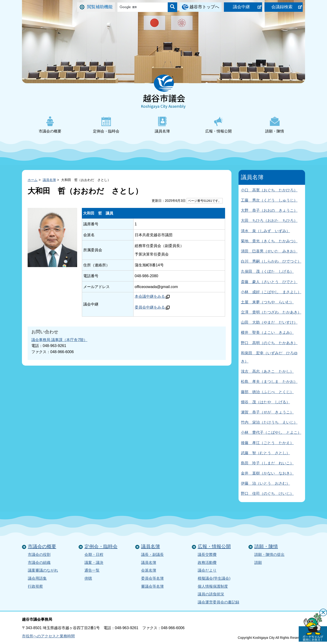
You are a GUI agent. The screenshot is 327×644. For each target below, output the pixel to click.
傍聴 (88, 578)
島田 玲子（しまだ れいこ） (267, 463)
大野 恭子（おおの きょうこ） (269, 210)
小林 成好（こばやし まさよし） (271, 292)
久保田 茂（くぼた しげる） (267, 271)
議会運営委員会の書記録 (218, 602)
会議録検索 (282, 7)
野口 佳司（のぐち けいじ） (267, 493)
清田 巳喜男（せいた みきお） (269, 251)
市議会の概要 (50, 125)
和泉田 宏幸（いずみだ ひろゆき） (269, 357)
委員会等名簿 (152, 578)
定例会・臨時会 (106, 125)
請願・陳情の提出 (269, 555)
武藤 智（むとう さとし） (265, 453)
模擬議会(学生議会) (214, 578)
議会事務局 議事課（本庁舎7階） (59, 340)
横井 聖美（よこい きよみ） (267, 332)
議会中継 (241, 7)
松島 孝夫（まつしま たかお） (269, 382)
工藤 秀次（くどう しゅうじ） (269, 200)
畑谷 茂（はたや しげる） (265, 402)
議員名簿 (162, 125)
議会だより (207, 570)
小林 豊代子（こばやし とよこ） (271, 432)
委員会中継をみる (152, 307)
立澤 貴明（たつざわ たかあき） (271, 312)
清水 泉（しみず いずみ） (265, 231)
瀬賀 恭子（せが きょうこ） (267, 412)
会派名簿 (149, 570)
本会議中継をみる (152, 296)
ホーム (33, 180)
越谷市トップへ (204, 7)
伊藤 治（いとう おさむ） (265, 483)
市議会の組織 (39, 563)
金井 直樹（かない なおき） (267, 473)
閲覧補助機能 (100, 7)
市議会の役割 (39, 555)
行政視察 (35, 586)
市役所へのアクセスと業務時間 (48, 636)
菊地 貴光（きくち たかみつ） (269, 241)
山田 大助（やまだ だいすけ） (269, 322)
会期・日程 (94, 555)
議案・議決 (94, 563)
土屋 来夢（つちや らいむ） (267, 302)
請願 (258, 563)
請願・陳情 (275, 125)
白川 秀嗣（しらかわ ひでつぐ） (271, 261)
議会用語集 (37, 578)
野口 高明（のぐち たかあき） (269, 343)
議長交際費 (207, 555)
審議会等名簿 (152, 586)
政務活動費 (207, 563)
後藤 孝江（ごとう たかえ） (267, 443)
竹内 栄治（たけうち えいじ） (269, 422)
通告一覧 (92, 570)
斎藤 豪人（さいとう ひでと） (269, 282)
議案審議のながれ (43, 570)
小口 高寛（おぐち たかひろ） (269, 190)
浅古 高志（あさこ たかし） (267, 371)
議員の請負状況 (211, 594)
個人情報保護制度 (213, 586)
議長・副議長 (152, 555)
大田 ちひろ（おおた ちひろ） (269, 221)
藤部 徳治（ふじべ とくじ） (267, 392)
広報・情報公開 (218, 125)
